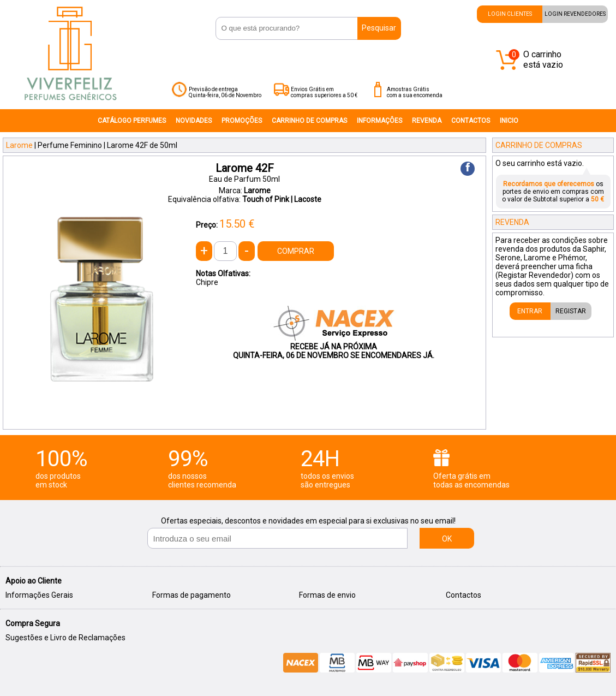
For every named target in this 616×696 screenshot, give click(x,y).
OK (447, 539)
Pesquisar (379, 28)
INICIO (509, 121)
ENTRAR (530, 311)
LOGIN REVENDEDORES (575, 14)
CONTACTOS (471, 121)
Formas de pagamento (192, 595)
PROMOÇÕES (242, 121)
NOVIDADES (194, 121)
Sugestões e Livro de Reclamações (65, 638)
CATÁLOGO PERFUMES (132, 121)
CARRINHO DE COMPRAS (309, 121)
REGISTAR (571, 311)
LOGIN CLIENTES (510, 14)
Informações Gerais (39, 595)
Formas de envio (327, 595)
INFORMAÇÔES (379, 121)
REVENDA (427, 121)
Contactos (464, 595)
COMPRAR (296, 251)
